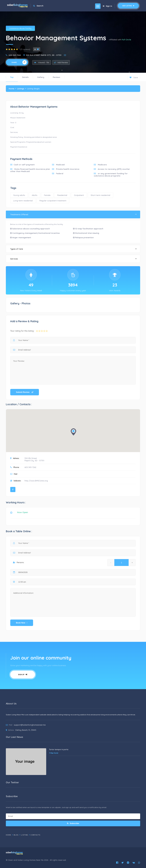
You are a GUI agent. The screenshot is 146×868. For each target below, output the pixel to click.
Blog (16, 835)
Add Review (61, 62)
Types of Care (73, 249)
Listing (25, 835)
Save (134, 77)
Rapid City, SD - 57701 (34, 461)
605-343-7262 (15, 55)
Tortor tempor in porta (59, 749)
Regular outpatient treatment (53, 201)
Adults (35, 195)
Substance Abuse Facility (20, 28)
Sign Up (23, 675)
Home (11, 89)
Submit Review (25, 392)
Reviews (56, 77)
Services (73, 259)
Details (25, 77)
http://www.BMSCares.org (36, 481)
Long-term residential (23, 201)
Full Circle (126, 40)
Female (47, 195)
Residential (62, 195)
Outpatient (79, 195)
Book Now (22, 623)
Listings (21, 89)
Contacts (36, 835)
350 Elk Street (31, 458)
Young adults (19, 195)
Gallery (41, 77)
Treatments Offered (73, 214)
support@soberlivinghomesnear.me (30, 725)
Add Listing (128, 6)
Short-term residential (100, 195)
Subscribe (73, 823)
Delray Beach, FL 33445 (26, 730)
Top (12, 77)
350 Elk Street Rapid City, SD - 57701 (44, 55)
